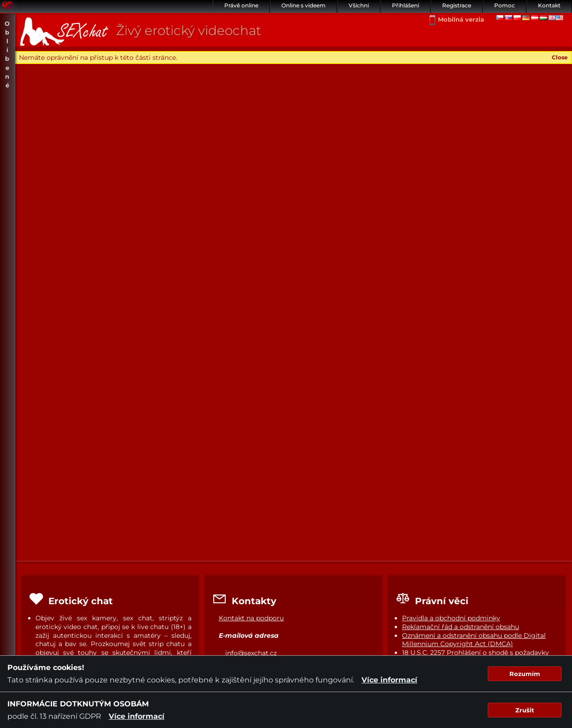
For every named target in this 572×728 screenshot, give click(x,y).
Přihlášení (406, 5)
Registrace (457, 5)
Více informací (389, 680)
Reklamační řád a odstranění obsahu (461, 627)
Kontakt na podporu (251, 618)
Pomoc (505, 5)
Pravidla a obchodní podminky (451, 618)
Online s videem (304, 5)
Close (560, 57)
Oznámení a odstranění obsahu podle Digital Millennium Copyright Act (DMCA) (474, 640)
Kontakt (549, 5)
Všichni (359, 5)
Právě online (241, 5)
